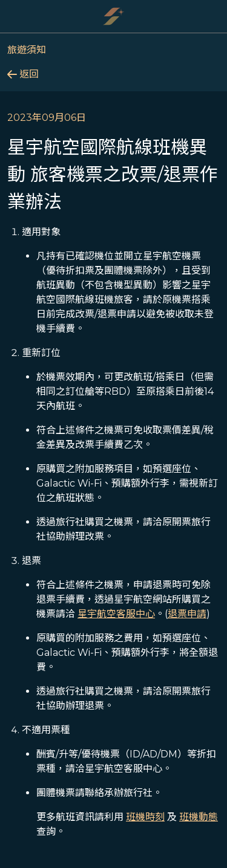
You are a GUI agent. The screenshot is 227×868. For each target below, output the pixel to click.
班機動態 (199, 817)
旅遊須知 (27, 50)
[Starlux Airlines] (114, 16)
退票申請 (187, 614)
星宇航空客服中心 (116, 614)
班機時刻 (145, 817)
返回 (23, 74)
